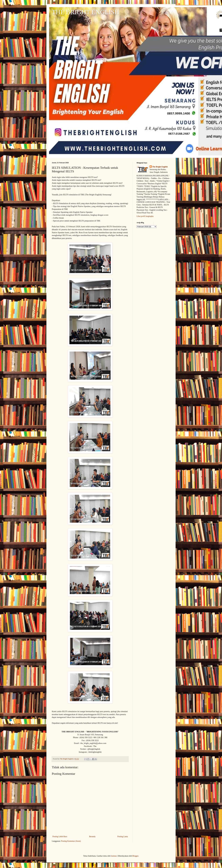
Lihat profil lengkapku (145, 216)
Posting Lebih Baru (60, 837)
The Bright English (160, 167)
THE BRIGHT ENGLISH (85, 12)
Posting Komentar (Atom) (71, 841)
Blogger (135, 856)
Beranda (92, 837)
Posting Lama (123, 837)
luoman (114, 856)
